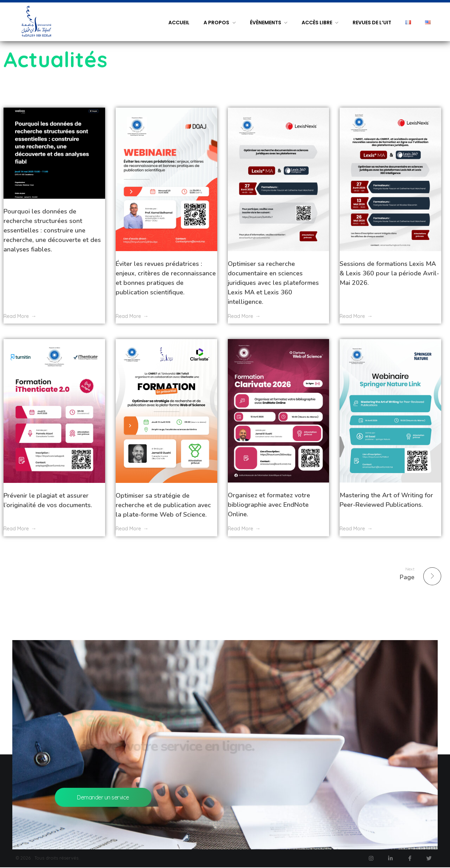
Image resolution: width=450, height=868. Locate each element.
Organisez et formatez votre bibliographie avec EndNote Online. (269, 505)
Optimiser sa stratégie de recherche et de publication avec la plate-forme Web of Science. (163, 505)
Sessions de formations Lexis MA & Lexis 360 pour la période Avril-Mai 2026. (389, 273)
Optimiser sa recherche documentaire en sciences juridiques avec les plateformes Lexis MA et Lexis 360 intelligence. (273, 283)
